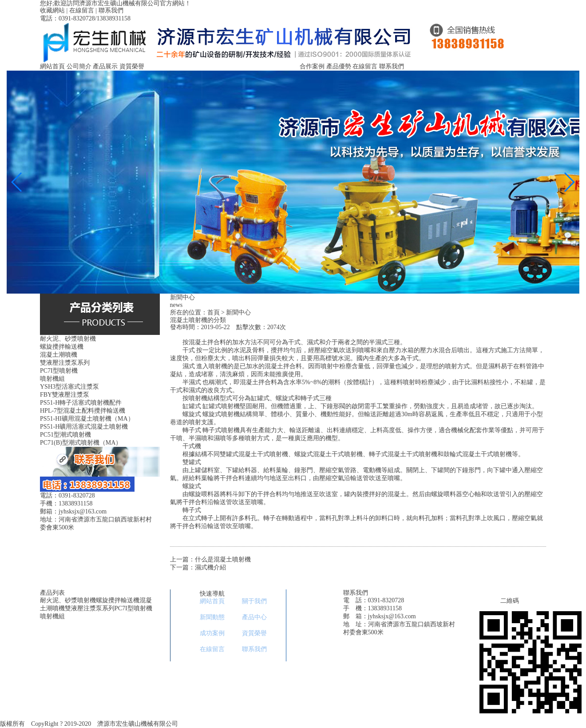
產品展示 (105, 66)
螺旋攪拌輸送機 (118, 600)
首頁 (214, 312)
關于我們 (254, 601)
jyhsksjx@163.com (392, 616)
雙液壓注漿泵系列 (90, 608)
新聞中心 (238, 312)
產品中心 (254, 617)
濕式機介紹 (210, 567)
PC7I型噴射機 (133, 608)
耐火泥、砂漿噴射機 (68, 600)
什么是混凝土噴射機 (223, 559)
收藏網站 (52, 10)
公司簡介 (79, 66)
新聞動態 (212, 617)
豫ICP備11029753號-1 (213, 724)
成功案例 (212, 633)
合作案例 (312, 66)
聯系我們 (111, 10)
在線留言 (82, 10)
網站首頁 (52, 66)
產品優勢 (339, 66)
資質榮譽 (132, 66)
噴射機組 (52, 616)
